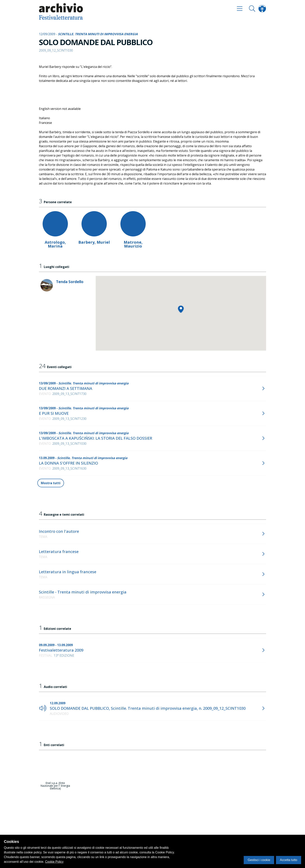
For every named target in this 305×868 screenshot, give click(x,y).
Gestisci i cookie (259, 860)
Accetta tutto (289, 860)
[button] (181, 309)
